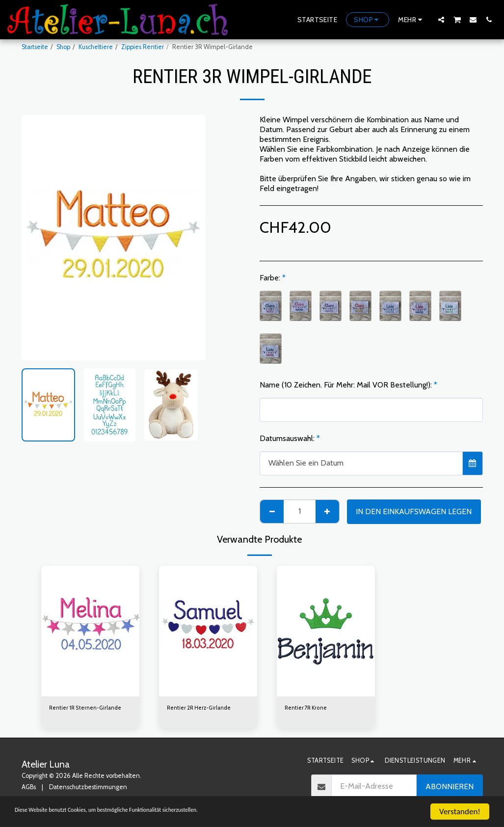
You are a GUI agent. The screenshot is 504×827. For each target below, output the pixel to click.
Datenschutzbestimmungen (88, 788)
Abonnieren (450, 787)
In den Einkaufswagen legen (414, 511)
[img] (90, 631)
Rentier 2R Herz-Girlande (203, 709)
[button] (441, 19)
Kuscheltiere (96, 47)
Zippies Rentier (143, 47)
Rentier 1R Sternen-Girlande (89, 709)
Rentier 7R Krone (308, 709)
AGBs (29, 788)
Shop (63, 47)
